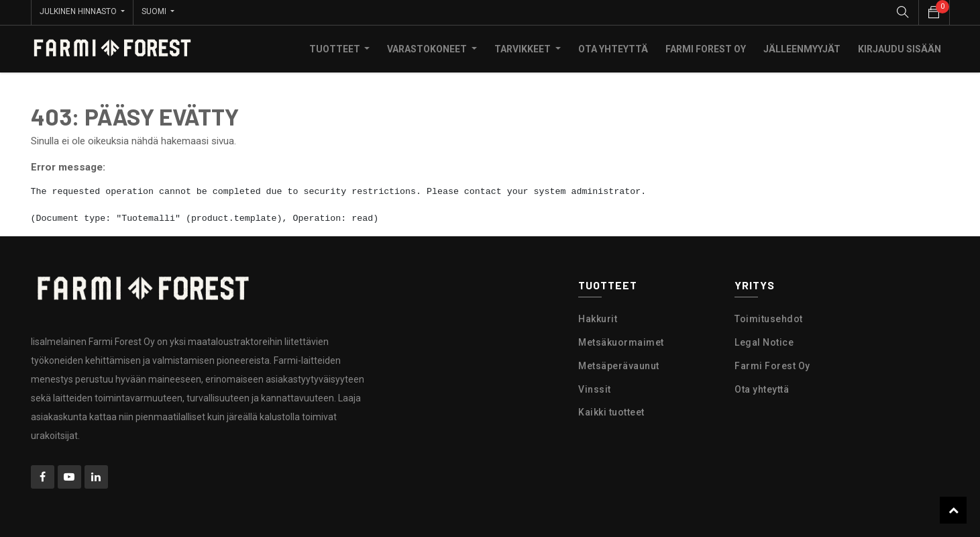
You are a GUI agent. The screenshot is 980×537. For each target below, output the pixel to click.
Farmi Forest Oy (772, 364)
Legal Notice (764, 341)
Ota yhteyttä (762, 388)
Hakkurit (598, 318)
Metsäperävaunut (619, 364)
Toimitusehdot (769, 318)
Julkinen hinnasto (79, 11)
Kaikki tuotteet (611, 411)
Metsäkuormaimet (621, 341)
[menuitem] (613, 48)
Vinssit (595, 388)
